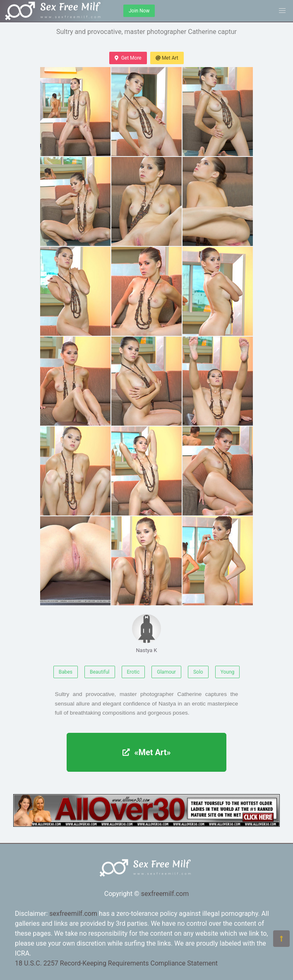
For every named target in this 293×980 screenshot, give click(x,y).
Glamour (166, 672)
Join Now (139, 11)
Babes (66, 672)
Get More (128, 58)
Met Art (167, 58)
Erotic (133, 672)
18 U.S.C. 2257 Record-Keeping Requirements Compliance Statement (116, 963)
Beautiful (100, 672)
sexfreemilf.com (165, 894)
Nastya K (146, 634)
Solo (198, 672)
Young (228, 672)
